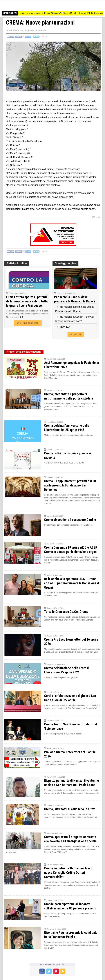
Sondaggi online (65, 263)
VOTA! (76, 335)
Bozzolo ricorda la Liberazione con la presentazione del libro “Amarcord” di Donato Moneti (43, 13)
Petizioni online (17, 263)
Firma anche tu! (28, 323)
